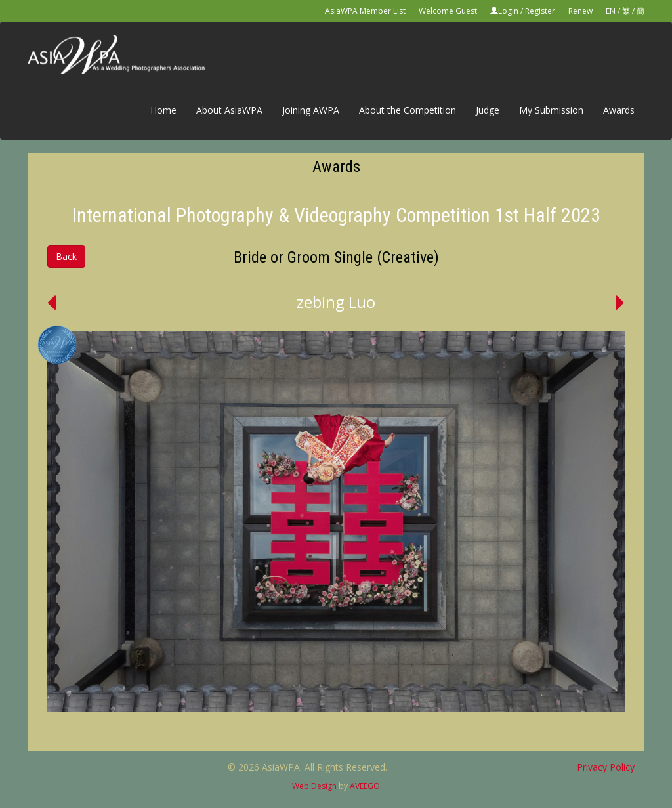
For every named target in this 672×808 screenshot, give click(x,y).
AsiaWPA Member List (365, 11)
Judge (488, 110)
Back (66, 256)
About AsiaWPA (229, 110)
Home (163, 110)
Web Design (314, 786)
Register (540, 11)
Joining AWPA (311, 110)
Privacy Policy (606, 767)
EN (611, 11)
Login (508, 11)
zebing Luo (336, 302)
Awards (619, 110)
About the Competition (408, 110)
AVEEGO (365, 786)
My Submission (551, 110)
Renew (580, 11)
